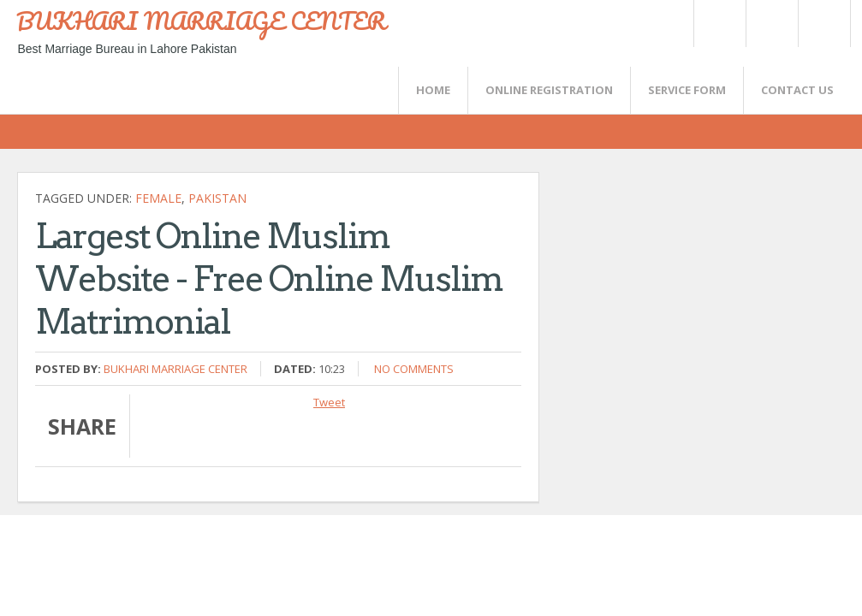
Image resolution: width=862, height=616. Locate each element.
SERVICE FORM (687, 90)
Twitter (719, 24)
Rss (771, 24)
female (158, 198)
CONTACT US (797, 90)
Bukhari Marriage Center (175, 369)
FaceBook (821, 24)
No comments (414, 369)
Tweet (329, 402)
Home (433, 90)
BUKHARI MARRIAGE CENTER (201, 21)
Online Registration (549, 90)
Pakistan (217, 198)
